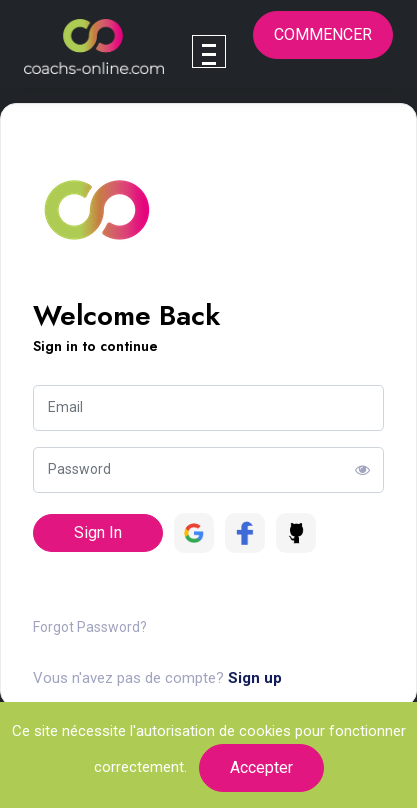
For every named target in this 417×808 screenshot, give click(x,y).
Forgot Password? (90, 627)
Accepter (261, 767)
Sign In (98, 532)
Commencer (323, 34)
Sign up (255, 678)
